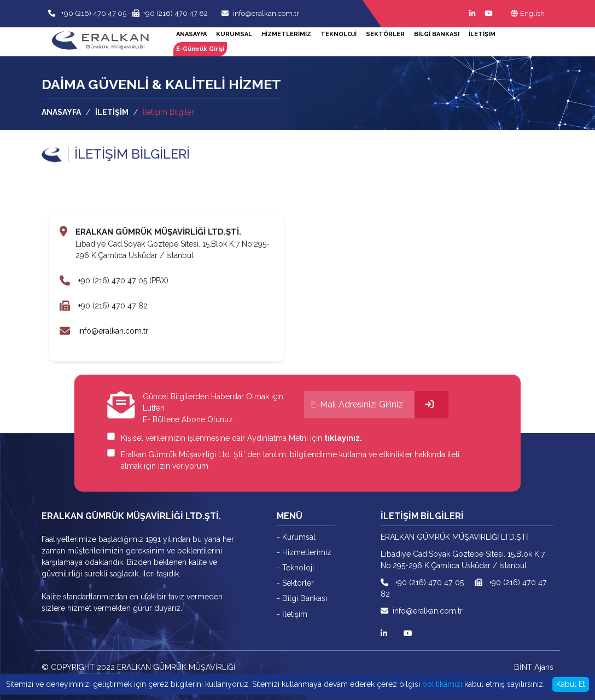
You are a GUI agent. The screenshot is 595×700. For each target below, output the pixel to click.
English (528, 13)
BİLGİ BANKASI (437, 34)
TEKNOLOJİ (339, 34)
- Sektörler (295, 582)
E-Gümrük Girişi (200, 49)
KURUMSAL (234, 34)
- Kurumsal (296, 536)
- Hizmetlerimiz (304, 552)
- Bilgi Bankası (301, 598)
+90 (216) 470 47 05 (93, 13)
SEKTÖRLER (385, 34)
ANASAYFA (191, 34)
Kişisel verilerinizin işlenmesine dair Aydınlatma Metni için (241, 437)
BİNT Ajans (535, 667)
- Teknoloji (295, 567)
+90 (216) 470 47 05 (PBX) (122, 281)
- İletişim (292, 613)
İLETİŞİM (482, 34)
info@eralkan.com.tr (260, 13)
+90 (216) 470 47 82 (170, 13)
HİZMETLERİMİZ (286, 34)
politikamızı (442, 684)
